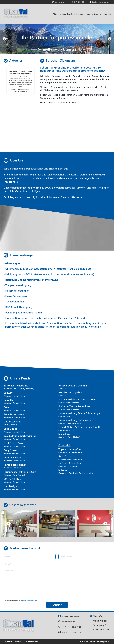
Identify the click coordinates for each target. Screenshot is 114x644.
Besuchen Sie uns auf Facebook (99, 2)
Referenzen (98, 14)
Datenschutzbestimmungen (29, 601)
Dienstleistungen (78, 14)
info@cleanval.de (58, 2)
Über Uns (66, 14)
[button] (4, 39)
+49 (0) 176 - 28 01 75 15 (77, 2)
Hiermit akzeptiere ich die (21, 601)
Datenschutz (19, 641)
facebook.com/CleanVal (69, 616)
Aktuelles (57, 14)
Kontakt (107, 14)
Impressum (8, 641)
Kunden (89, 14)
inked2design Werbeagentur (96, 641)
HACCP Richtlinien (32, 641)
